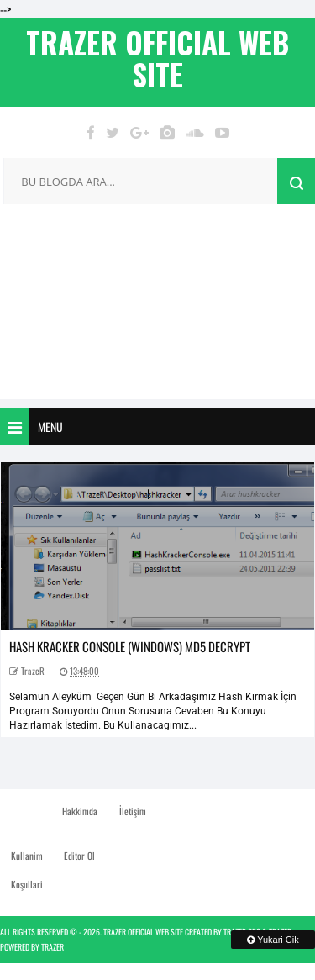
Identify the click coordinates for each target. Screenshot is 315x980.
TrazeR (52, 947)
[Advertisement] (157, 306)
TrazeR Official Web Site (143, 932)
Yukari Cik (273, 940)
